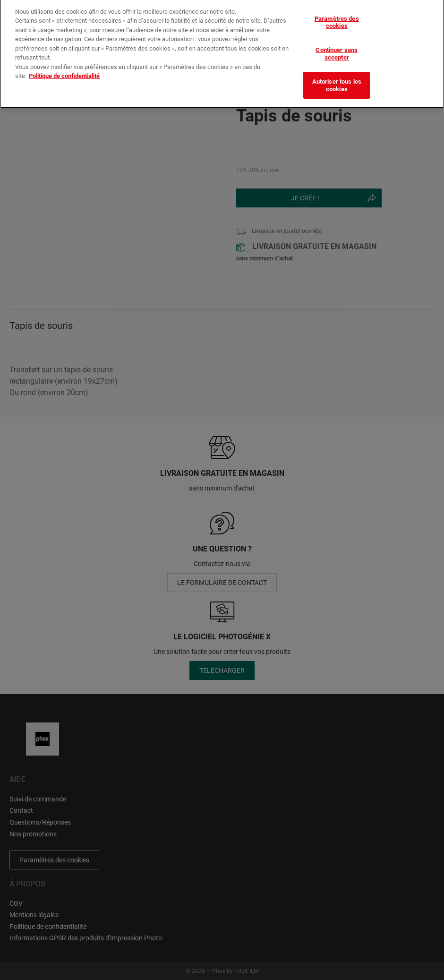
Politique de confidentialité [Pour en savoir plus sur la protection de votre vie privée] (64, 70)
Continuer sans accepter (337, 47)
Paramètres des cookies (337, 16)
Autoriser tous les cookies (337, 79)
